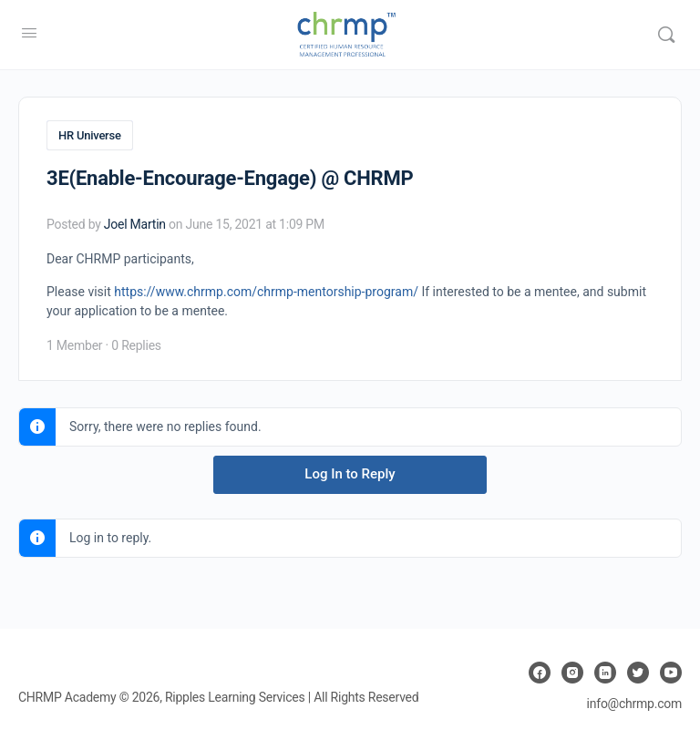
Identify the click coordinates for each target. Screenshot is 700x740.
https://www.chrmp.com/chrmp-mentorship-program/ (266, 292)
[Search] (666, 35)
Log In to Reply (350, 474)
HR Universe (90, 135)
